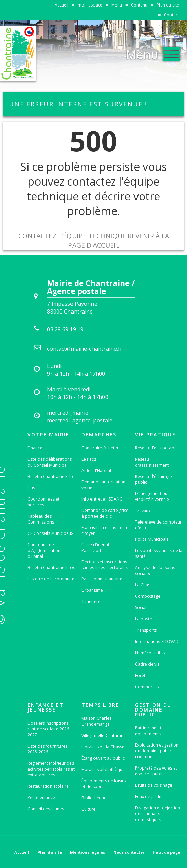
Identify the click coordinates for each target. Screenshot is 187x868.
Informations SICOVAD (157, 641)
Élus (31, 488)
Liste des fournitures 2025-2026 (47, 749)
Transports (146, 630)
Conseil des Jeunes (46, 809)
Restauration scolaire (48, 786)
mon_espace (90, 5)
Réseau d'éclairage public (153, 479)
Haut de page (166, 852)
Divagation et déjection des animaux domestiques (158, 814)
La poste (144, 619)
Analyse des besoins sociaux (155, 571)
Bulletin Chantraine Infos (51, 568)
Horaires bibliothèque (103, 769)
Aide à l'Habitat (96, 471)
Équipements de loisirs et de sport (104, 784)
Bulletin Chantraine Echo (51, 476)
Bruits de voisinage (154, 785)
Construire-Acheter (100, 448)
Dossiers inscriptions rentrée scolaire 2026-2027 (49, 729)
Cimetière (91, 602)
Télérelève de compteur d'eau (158, 525)
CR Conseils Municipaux (50, 533)
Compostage (148, 596)
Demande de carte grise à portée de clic (105, 513)
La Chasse (145, 585)
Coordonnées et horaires (43, 502)
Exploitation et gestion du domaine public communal (157, 751)
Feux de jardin (149, 796)
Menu (117, 5)
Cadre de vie (147, 664)
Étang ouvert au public (103, 758)
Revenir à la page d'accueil (119, 241)
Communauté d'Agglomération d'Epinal (44, 550)
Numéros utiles (150, 653)
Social (141, 607)
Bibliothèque (94, 798)
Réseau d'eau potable (156, 448)
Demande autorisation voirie (103, 485)
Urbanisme (92, 590)
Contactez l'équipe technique (72, 236)
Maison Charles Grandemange (96, 721)
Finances (36, 448)
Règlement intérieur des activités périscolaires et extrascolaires (51, 769)
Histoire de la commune (51, 579)
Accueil (62, 5)
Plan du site (168, 5)
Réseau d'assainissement (152, 462)
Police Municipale (152, 539)
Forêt (140, 675)
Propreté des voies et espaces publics (156, 771)
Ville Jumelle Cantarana (104, 735)
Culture (89, 809)
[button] (153, 52)
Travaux (143, 511)
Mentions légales (88, 852)
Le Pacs (89, 459)
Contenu (139, 5)
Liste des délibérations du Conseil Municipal (50, 462)
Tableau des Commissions (41, 519)
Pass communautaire (102, 579)
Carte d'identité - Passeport (98, 548)
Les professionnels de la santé (159, 553)
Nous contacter (129, 852)
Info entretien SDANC (102, 499)
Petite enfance (41, 797)
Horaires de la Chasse (103, 747)
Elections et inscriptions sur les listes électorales (105, 565)
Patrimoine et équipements (148, 731)
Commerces (147, 687)
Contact (172, 15)
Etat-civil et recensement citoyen (105, 530)
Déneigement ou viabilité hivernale (152, 496)
